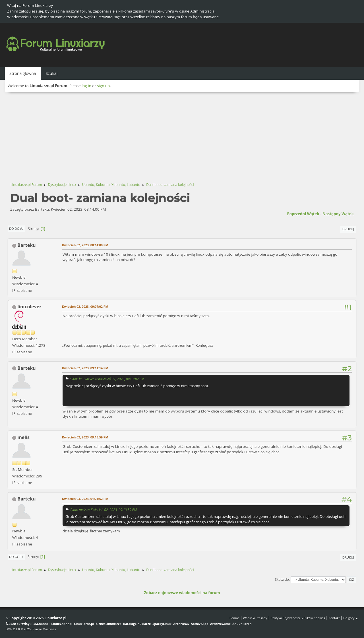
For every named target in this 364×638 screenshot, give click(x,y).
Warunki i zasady (255, 618)
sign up (103, 86)
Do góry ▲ (351, 618)
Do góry (16, 557)
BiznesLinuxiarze (108, 624)
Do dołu (16, 228)
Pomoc (234, 618)
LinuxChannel (62, 624)
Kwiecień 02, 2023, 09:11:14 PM (85, 368)
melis (23, 437)
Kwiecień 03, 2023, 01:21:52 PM (85, 499)
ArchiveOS (181, 624)
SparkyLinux (162, 624)
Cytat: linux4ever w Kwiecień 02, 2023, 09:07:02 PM (107, 379)
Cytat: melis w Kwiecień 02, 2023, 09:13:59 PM (103, 510)
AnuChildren (242, 624)
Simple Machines (44, 629)
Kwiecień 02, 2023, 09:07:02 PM (85, 306)
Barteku (26, 245)
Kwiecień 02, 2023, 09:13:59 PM (85, 437)
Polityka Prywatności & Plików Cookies (298, 618)
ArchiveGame (220, 624)
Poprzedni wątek (303, 214)
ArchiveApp (200, 624)
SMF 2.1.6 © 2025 (18, 629)
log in (86, 86)
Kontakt (334, 618)
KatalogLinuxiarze (137, 624)
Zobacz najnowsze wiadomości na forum (182, 593)
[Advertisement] (182, 135)
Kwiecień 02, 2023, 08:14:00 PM (85, 245)
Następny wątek (338, 214)
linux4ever (29, 307)
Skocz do (282, 579)
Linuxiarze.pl (84, 624)
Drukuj (348, 229)
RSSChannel (41, 624)
